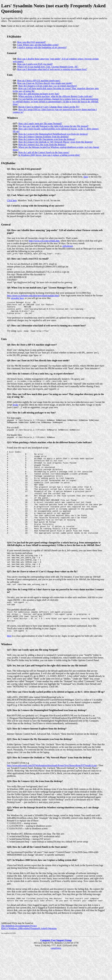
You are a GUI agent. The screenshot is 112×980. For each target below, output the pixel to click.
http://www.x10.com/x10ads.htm (44, 241)
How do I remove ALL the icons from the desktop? (42, 144)
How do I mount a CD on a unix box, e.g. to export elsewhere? (48, 86)
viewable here (17, 299)
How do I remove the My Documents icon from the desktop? (47, 139)
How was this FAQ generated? (31, 42)
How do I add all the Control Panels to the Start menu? (44, 152)
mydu (15, 408)
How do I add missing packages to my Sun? (39, 94)
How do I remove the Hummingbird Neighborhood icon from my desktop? (53, 134)
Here (86, 177)
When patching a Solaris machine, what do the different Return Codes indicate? (56, 96)
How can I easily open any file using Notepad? (40, 123)
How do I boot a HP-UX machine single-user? (39, 81)
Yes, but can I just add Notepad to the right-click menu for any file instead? (53, 126)
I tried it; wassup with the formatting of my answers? (42, 47)
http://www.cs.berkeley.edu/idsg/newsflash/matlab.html (33, 296)
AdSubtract (68, 246)
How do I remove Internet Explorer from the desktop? (44, 137)
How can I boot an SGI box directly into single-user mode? (45, 83)
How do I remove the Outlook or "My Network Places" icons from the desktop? (56, 142)
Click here (12, 200)
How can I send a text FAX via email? (35, 64)
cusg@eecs (56, 977)
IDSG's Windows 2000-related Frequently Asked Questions (29, 958)
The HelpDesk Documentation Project (19, 955)
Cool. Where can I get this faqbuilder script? (38, 45)
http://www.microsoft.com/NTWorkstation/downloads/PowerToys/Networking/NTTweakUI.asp (52, 794)
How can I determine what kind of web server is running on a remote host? (52, 69)
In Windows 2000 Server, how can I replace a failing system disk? (49, 155)
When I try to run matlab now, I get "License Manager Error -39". (48, 67)
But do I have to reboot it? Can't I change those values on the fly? (49, 107)
